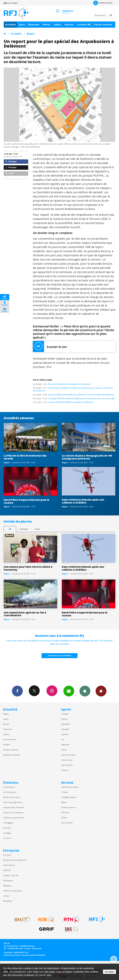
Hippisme (65, 744)
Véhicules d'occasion (70, 787)
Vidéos (57, 25)
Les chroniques (10, 792)
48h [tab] (10, 529)
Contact (6, 896)
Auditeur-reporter (103, 3)
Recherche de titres (12, 797)
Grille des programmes (13, 802)
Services (69, 25)
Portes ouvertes (103, 25)
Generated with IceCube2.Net (33, 955)
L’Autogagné (8, 823)
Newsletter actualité (12, 755)
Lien (9, 173)
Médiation (7, 886)
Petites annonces (68, 807)
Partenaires (8, 881)
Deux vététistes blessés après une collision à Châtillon (83, 501)
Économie (7, 729)
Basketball (66, 724)
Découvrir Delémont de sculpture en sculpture (62, 384)
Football (65, 714)
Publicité (7, 870)
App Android (101, 691)
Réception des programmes (15, 860)
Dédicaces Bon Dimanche (14, 807)
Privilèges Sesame (69, 797)
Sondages (7, 833)
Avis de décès (67, 823)
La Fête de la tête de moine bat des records (25, 457)
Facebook (17, 691)
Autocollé (7, 828)
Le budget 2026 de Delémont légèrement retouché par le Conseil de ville (74, 398)
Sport (22, 25)
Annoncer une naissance (13, 812)
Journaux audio (10, 739)
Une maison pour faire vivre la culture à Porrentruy (28, 568)
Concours (7, 838)
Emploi (64, 818)
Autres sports (67, 765)
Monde (6, 724)
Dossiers (7, 744)
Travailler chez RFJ (11, 875)
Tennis (64, 750)
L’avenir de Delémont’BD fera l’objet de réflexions (63, 402)
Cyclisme (65, 734)
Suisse (6, 719)
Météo (64, 802)
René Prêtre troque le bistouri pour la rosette (26, 501)
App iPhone (85, 691)
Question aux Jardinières (13, 818)
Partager (11, 161)
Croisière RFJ (84, 25)
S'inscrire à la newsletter (59, 656)
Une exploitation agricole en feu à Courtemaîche (25, 614)
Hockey (64, 719)
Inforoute (65, 812)
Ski (63, 739)
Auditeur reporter (11, 750)
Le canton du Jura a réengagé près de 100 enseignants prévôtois (87, 457)
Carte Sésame (9, 865)
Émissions (34, 25)
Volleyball (65, 729)
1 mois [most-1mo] (37, 529)
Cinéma (65, 792)
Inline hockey (67, 760)
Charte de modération (13, 891)
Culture (6, 734)
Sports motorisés (68, 755)
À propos (7, 855)
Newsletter (8, 901)
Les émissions (9, 787)
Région (31, 34)
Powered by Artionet (12, 955)
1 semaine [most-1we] (23, 529)
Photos (47, 25)
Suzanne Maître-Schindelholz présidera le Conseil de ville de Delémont (73, 395)
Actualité (10, 25)
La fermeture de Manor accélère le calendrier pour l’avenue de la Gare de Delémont (73, 389)
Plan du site (37, 948)
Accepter (109, 972)
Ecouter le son (50, 346)
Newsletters (69, 691)
